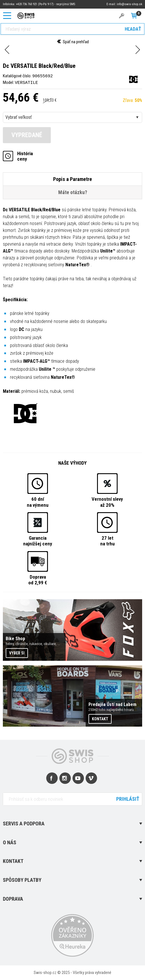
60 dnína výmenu (38, 502)
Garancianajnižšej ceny (38, 541)
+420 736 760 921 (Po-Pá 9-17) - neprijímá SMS (46, 4)
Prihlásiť (128, 799)
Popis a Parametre (72, 179)
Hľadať (133, 29)
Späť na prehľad (72, 42)
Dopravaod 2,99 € (38, 579)
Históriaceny (25, 156)
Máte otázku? (73, 192)
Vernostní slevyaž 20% (107, 502)
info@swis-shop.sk (129, 4)
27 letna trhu (107, 541)
